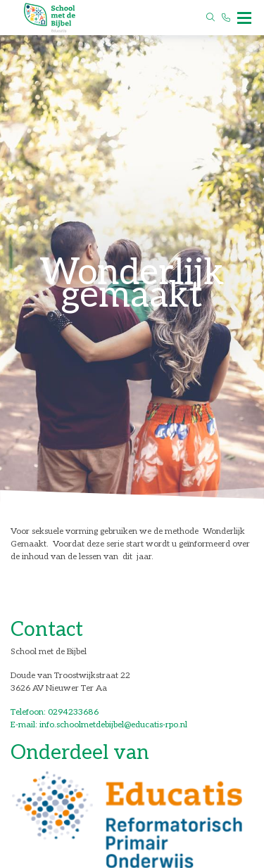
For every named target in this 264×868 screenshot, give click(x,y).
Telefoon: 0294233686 (55, 712)
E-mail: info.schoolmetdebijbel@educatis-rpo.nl (99, 725)
